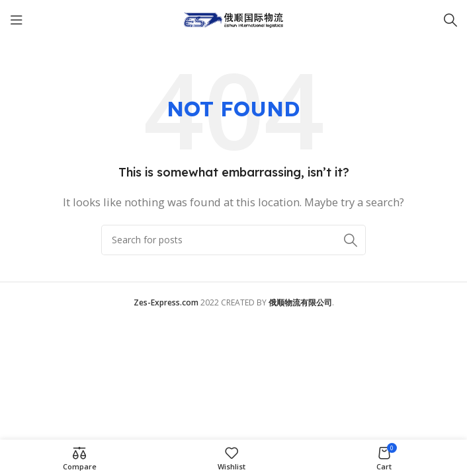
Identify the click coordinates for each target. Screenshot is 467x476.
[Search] (450, 20)
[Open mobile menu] (17, 20)
